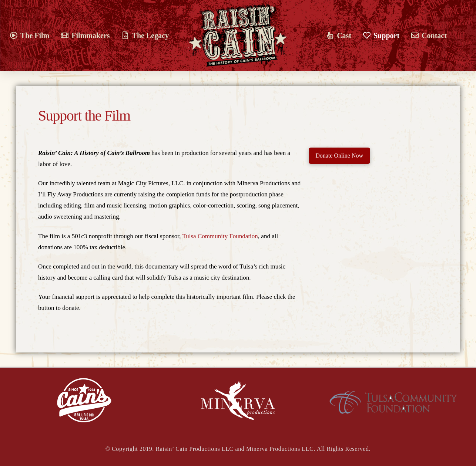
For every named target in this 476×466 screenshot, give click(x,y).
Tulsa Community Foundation (220, 236)
